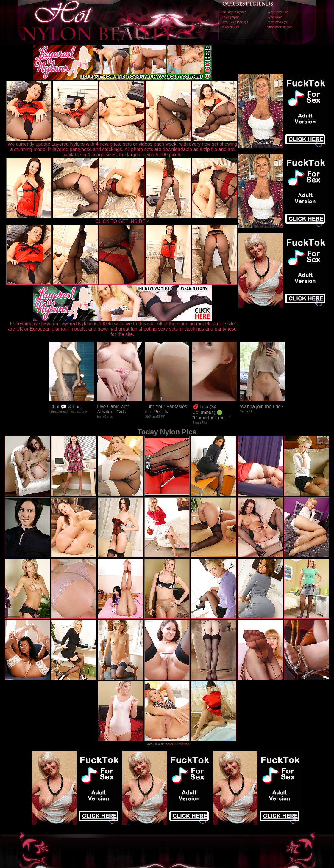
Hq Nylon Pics (230, 27)
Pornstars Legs (277, 22)
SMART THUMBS (178, 744)
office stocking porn (280, 27)
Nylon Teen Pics (277, 12)
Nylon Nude (274, 17)
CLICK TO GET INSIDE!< (122, 221)
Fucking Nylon (230, 17)
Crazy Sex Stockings (234, 22)
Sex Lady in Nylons (233, 12)
